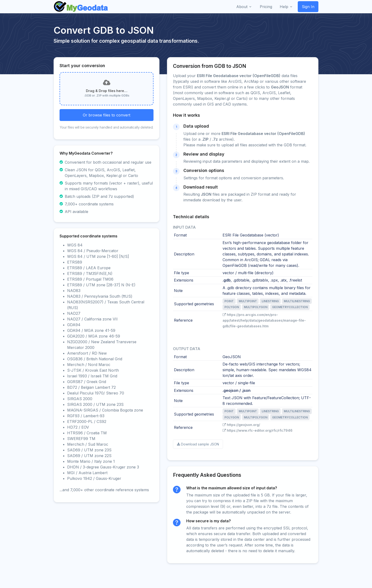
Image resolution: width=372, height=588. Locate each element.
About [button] (242, 7)
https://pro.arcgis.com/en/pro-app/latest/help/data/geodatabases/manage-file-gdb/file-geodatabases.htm (264, 320)
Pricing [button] (266, 7)
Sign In (308, 7)
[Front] (81, 7)
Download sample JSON (198, 444)
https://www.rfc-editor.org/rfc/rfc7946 (258, 430)
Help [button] (284, 7)
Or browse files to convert (107, 115)
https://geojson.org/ (241, 425)
